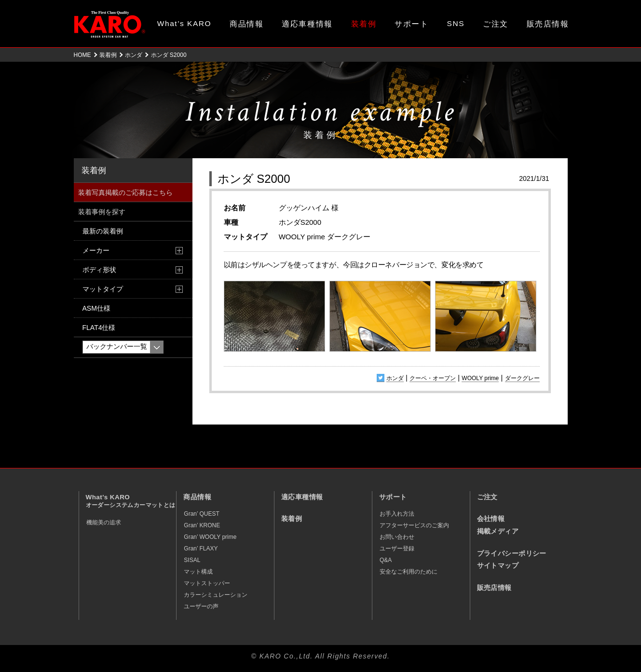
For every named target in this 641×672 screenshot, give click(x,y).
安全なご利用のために (409, 572)
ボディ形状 (99, 270)
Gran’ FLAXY (201, 549)
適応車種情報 (307, 24)
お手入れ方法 (397, 514)
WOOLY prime (480, 378)
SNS (456, 23)
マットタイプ (103, 289)
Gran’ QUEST (202, 514)
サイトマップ (498, 566)
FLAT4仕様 (99, 328)
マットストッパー (207, 583)
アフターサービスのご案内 (414, 525)
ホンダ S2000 (254, 179)
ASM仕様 (96, 308)
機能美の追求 (104, 522)
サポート (411, 24)
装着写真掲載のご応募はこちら (125, 192)
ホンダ (134, 55)
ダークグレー (522, 378)
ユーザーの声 (201, 606)
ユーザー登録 (397, 549)
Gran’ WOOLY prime (210, 537)
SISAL (192, 560)
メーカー (96, 250)
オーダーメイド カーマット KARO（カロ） (110, 24)
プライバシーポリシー (512, 554)
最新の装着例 (103, 231)
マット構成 (198, 572)
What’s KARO (184, 23)
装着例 (364, 24)
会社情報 (491, 519)
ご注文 (496, 24)
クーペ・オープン (433, 378)
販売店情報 (548, 24)
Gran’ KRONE (202, 525)
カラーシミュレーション (216, 595)
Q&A (386, 560)
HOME (82, 55)
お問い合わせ (397, 537)
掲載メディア (498, 531)
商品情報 (246, 24)
